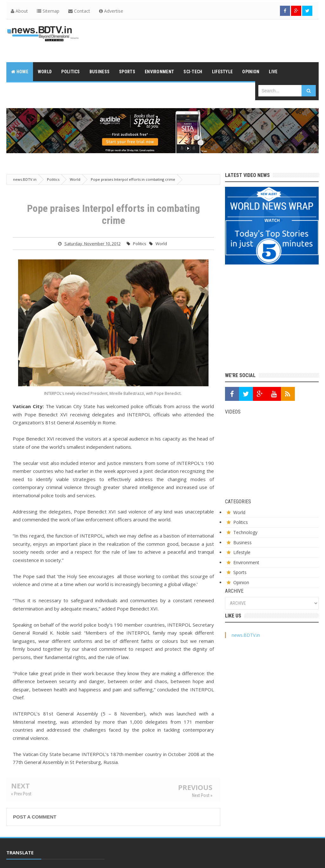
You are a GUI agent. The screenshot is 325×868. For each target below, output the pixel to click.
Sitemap (48, 11)
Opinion (241, 582)
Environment (246, 562)
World (161, 244)
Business (242, 542)
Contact (79, 11)
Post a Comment (35, 817)
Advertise (111, 11)
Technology (245, 532)
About (19, 11)
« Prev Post (21, 794)
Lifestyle (242, 552)
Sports (240, 572)
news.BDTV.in (246, 635)
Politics (140, 244)
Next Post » (202, 795)
